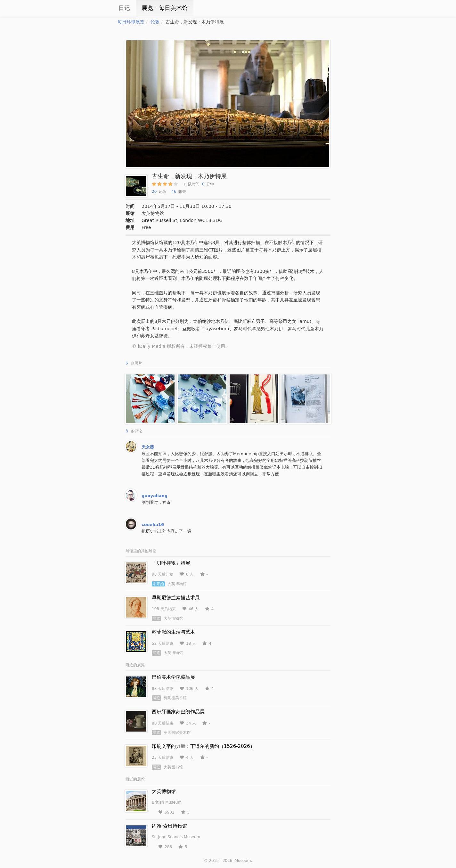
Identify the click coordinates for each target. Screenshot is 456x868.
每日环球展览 (131, 22)
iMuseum (242, 861)
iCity (98, 8)
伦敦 (155, 22)
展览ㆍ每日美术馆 (165, 8)
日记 (124, 8)
